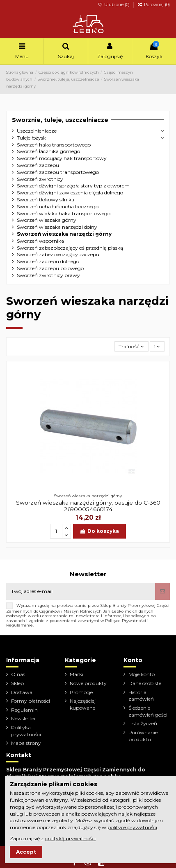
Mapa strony (26, 743)
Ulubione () (114, 5)
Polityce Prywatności (126, 621)
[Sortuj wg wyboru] (131, 346)
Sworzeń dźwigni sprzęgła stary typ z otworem (73, 186)
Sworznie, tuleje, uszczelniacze (60, 120)
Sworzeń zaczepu (38, 165)
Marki (77, 674)
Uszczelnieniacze (37, 131)
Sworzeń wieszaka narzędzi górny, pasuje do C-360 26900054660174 (88, 506)
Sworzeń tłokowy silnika (46, 200)
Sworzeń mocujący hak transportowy (62, 158)
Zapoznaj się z (53, 838)
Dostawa (22, 692)
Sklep (17, 683)
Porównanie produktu (143, 736)
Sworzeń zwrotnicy (40, 179)
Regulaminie (19, 625)
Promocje (81, 692)
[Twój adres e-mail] (81, 591)
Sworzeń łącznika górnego (48, 151)
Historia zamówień (141, 696)
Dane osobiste (145, 683)
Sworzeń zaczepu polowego (50, 268)
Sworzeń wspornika (40, 241)
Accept (26, 852)
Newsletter (24, 718)
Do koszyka (99, 531)
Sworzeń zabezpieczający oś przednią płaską (70, 248)
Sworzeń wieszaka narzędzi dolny (57, 227)
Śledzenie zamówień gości (148, 711)
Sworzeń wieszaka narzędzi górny (64, 234)
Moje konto (142, 674)
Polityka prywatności (26, 731)
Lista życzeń (143, 723)
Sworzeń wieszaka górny (47, 220)
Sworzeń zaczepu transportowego (58, 172)
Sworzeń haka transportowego (54, 145)
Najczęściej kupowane (83, 704)
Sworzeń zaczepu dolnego (48, 261)
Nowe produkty (88, 683)
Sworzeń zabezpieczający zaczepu (58, 254)
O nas (18, 674)
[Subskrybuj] (162, 591)
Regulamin (24, 710)
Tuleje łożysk (31, 138)
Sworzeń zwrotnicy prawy (48, 275)
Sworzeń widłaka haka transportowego (64, 213)
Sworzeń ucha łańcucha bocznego (58, 206)
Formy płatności (31, 701)
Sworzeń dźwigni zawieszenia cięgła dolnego (70, 193)
